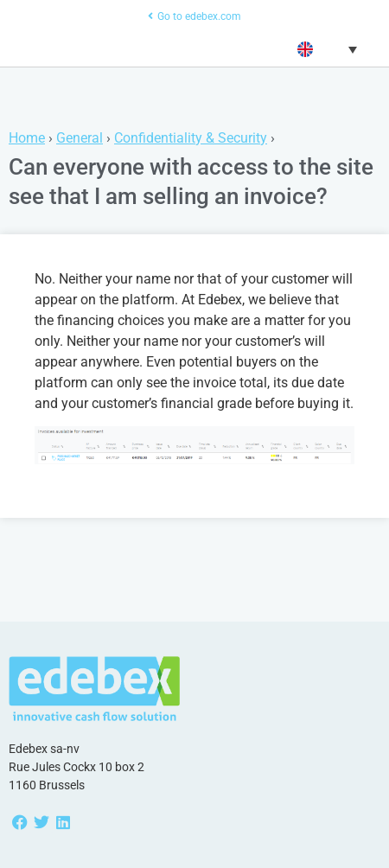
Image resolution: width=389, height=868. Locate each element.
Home (27, 138)
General (80, 138)
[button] (325, 49)
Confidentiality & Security (191, 138)
